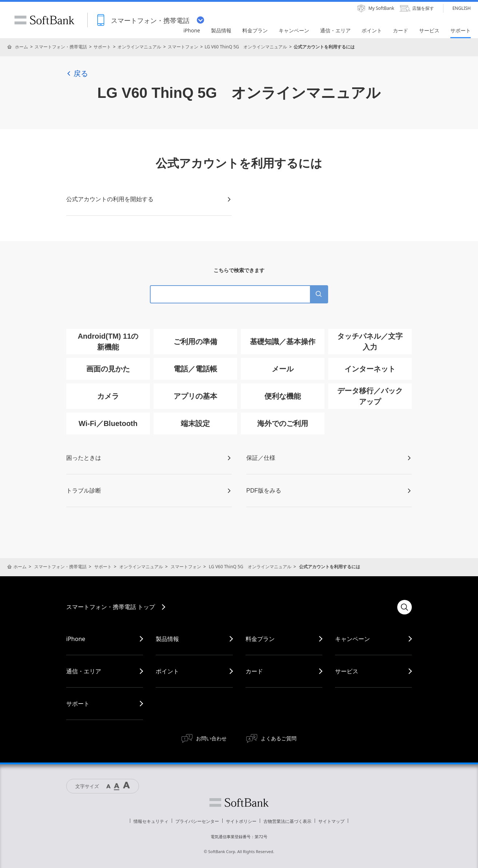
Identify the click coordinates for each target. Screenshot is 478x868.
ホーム (21, 47)
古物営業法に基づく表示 (287, 821)
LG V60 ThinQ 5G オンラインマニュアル (246, 47)
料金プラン (260, 639)
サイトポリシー (241, 821)
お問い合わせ (211, 738)
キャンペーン (352, 639)
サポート (102, 47)
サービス (347, 671)
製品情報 (167, 639)
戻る (77, 73)
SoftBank (44, 20)
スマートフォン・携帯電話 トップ (111, 607)
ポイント (167, 671)
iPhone (76, 639)
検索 (405, 607)
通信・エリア (84, 671)
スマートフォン (183, 47)
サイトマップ (331, 821)
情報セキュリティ (151, 821)
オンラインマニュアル (139, 47)
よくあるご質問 (279, 738)
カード (254, 671)
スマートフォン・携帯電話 (61, 47)
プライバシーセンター (197, 821)
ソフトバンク (239, 803)
